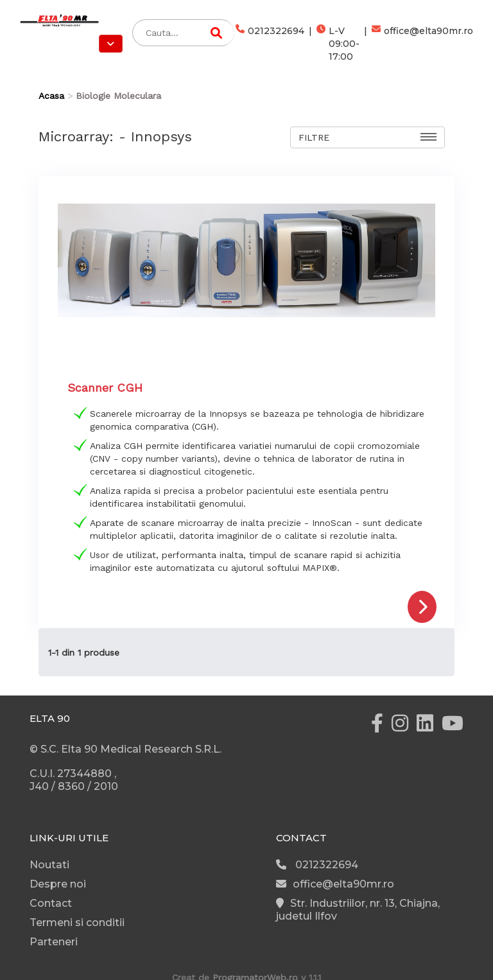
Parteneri (54, 942)
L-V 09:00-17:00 (338, 44)
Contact (51, 903)
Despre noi (58, 884)
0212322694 (270, 44)
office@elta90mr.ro (422, 44)
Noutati (49, 865)
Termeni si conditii (77, 923)
